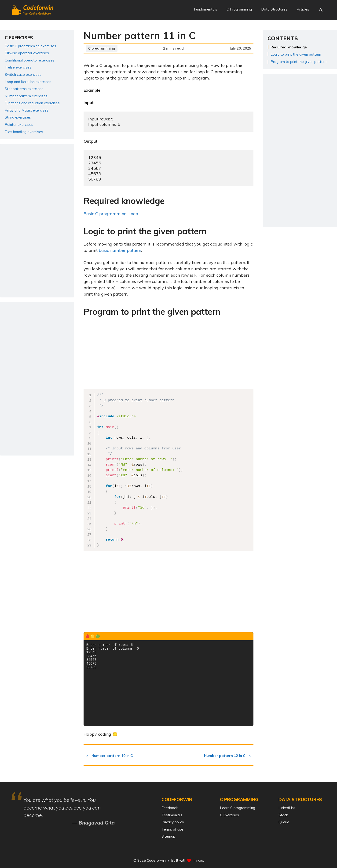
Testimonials (172, 815)
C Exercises (229, 815)
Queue (284, 822)
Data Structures (274, 9)
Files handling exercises (24, 132)
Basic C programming (105, 214)
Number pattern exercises (26, 96)
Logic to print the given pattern (296, 54)
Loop (133, 214)
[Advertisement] (168, 354)
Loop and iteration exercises (28, 82)
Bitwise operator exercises (27, 53)
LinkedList (287, 808)
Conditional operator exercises (30, 60)
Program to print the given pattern (299, 62)
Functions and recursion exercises (32, 103)
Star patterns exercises (24, 89)
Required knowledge (289, 47)
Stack (283, 815)
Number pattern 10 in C (114, 756)
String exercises (18, 117)
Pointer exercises (19, 125)
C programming (102, 48)
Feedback (170, 808)
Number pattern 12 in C (223, 756)
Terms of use (172, 829)
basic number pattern (120, 250)
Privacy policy (173, 822)
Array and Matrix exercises (27, 110)
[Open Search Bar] (321, 10)
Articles (303, 9)
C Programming (239, 9)
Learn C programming (238, 808)
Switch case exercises (23, 74)
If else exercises (18, 67)
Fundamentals (206, 9)
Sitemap (168, 836)
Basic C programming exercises (30, 46)
